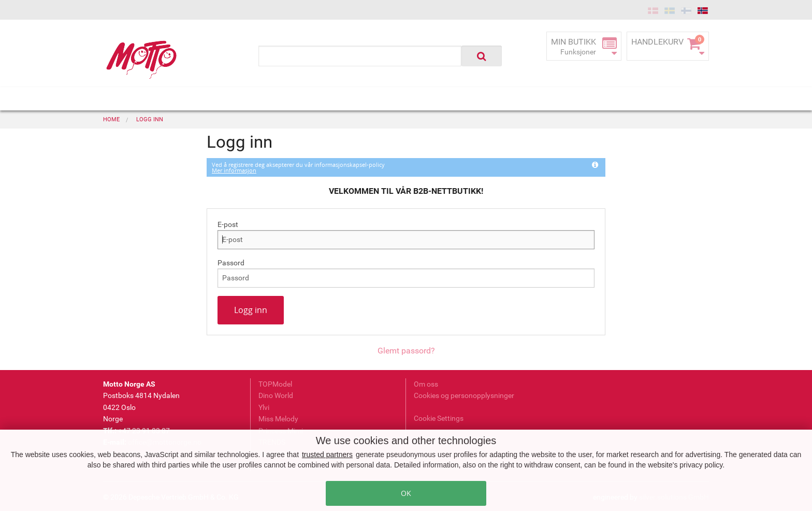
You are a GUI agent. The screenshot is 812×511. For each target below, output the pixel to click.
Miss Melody (278, 419)
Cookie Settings (439, 418)
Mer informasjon (234, 170)
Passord (231, 263)
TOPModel (275, 384)
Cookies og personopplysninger (464, 395)
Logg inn (251, 310)
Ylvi (264, 407)
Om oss (426, 384)
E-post (228, 224)
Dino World (276, 395)
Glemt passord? (406, 351)
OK (406, 493)
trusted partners (327, 455)
